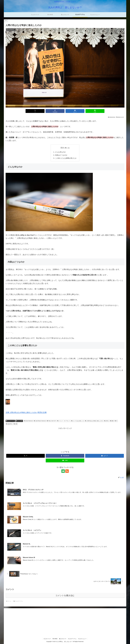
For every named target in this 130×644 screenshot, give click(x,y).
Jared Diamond (29, 421)
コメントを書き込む (65, 595)
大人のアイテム (10, 421)
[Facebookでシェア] (55, 111)
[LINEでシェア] (95, 111)
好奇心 (107, 421)
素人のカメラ (63, 639)
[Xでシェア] (35, 111)
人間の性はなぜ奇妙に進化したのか (94, 421)
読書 (16, 424)
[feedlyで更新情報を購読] (63, 471)
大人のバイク (47, 639)
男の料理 (55, 639)
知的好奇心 (9, 424)
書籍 (112, 421)
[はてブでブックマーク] (75, 111)
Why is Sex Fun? (52, 421)
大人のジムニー (82, 639)
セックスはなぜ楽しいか (78, 421)
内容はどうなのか (61, 155)
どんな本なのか (60, 152)
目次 (62, 148)
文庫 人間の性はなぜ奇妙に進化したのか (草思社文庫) (26, 412)
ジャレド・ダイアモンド (64, 421)
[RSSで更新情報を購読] (67, 471)
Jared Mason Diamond (40, 421)
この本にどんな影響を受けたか (66, 158)
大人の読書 (19, 421)
